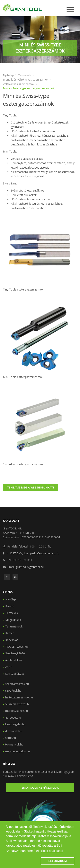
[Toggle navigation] (70, 10)
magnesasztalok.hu (18, 751)
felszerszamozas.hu (18, 704)
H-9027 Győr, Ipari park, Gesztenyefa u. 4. (33, 553)
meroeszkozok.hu (17, 711)
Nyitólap (8, 75)
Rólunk (10, 606)
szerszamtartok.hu (17, 684)
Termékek (25, 75)
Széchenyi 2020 (15, 653)
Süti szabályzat (15, 674)
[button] (22, 861)
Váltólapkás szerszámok (19, 84)
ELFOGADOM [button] (58, 861)
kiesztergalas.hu (15, 724)
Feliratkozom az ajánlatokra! (40, 788)
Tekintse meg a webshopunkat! (31, 487)
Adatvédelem (14, 660)
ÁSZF (9, 667)
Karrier (9, 633)
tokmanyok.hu (14, 744)
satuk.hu (11, 738)
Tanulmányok (14, 626)
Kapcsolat (12, 640)
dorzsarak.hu (13, 731)
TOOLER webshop (17, 647)
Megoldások (13, 620)
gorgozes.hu (13, 718)
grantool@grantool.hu (30, 567)
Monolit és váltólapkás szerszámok (26, 79)
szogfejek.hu (13, 690)
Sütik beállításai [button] (52, 851)
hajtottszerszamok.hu (19, 697)
